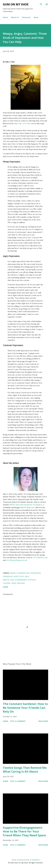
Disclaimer (35, 860)
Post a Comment (18, 721)
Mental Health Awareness (15, 580)
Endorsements (24, 860)
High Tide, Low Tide (22, 124)
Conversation (23, 573)
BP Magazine (29, 507)
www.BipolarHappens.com (16, 560)
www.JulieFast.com (40, 558)
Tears (14, 583)
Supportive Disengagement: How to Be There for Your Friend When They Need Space (24, 831)
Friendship (8, 576)
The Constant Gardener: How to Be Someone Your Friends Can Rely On (25, 708)
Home (5, 17)
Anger (13, 573)
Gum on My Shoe (16, 4)
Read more (43, 721)
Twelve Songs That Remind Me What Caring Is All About (25, 770)
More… (37, 17)
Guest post (19, 576)
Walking (21, 583)
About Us (15, 17)
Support (32, 580)
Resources (26, 17)
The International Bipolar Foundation (27, 505)
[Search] (41, 4)
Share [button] (5, 587)
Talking (6, 583)
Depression (35, 573)
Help (27, 576)
